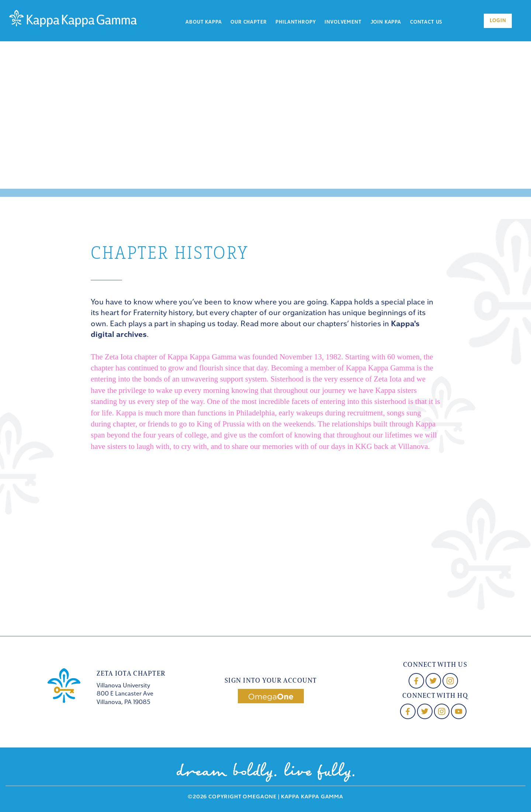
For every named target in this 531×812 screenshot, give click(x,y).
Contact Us (426, 22)
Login (498, 21)
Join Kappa (386, 22)
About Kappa (204, 22)
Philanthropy (296, 22)
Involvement (343, 22)
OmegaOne (260, 797)
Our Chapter (249, 22)
